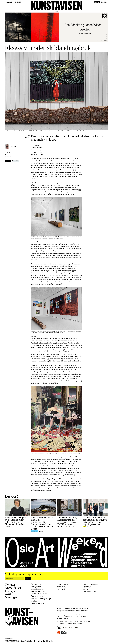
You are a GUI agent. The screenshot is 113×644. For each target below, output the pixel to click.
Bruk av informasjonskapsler (42, 598)
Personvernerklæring (39, 594)
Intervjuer (11, 591)
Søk (102, 2)
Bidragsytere (36, 586)
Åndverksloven (37, 596)
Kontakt (34, 601)
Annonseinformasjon (39, 591)
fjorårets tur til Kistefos (68, 244)
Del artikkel (15, 161)
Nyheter (10, 585)
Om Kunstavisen (37, 603)
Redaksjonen (36, 584)
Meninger (11, 597)
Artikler (10, 594)
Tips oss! (97, 2)
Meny (106, 2)
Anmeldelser (13, 588)
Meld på (28, 578)
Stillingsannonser (38, 589)
